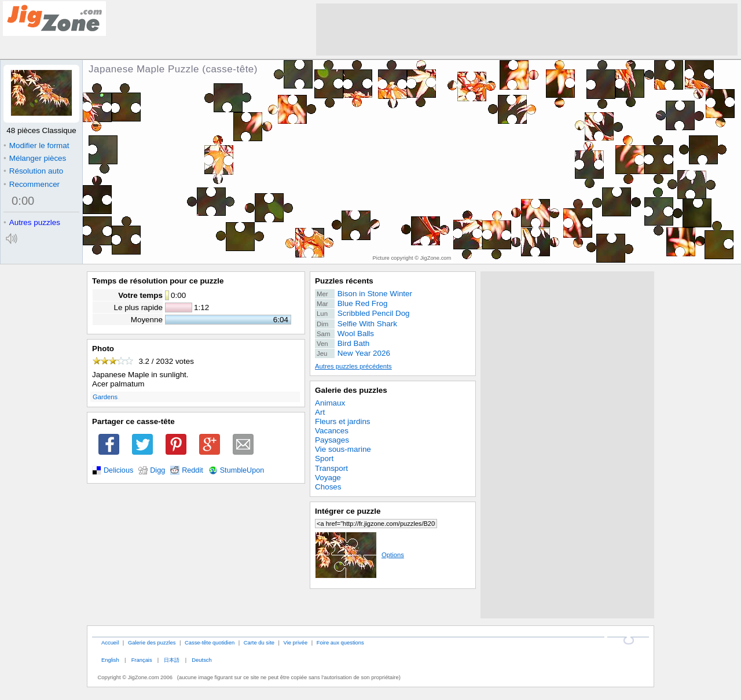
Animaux (330, 403)
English (110, 660)
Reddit (192, 470)
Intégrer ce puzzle (348, 511)
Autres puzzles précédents (353, 366)
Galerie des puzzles (351, 390)
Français (142, 660)
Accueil (110, 642)
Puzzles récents (344, 281)
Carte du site (259, 642)
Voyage (328, 478)
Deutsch (201, 660)
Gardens (105, 397)
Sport (324, 458)
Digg (157, 470)
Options (360, 555)
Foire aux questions (340, 642)
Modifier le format (36, 145)
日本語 (172, 660)
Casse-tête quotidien (210, 642)
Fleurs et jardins (343, 421)
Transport (331, 468)
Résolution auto (33, 171)
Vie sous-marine (343, 449)
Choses (328, 487)
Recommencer (32, 184)
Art (320, 412)
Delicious (118, 470)
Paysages (332, 440)
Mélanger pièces (35, 158)
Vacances (332, 431)
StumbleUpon (242, 470)
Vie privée (296, 642)
